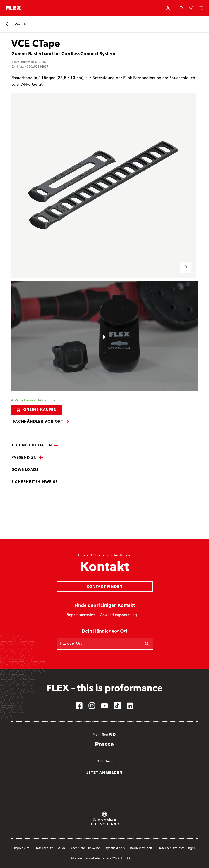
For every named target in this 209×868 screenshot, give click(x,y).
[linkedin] (130, 706)
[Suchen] (147, 644)
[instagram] (92, 706)
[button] (35, 445)
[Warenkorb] (191, 8)
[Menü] (201, 8)
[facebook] (79, 706)
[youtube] (104, 706)
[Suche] (181, 8)
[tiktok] (117, 706)
